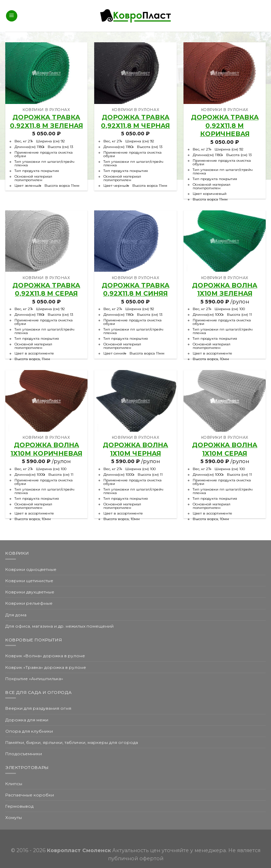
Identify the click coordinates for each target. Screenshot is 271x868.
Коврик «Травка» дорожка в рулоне (46, 667)
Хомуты (14, 817)
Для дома (16, 615)
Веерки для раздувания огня (38, 708)
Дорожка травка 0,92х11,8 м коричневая (225, 126)
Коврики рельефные (29, 603)
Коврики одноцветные (31, 569)
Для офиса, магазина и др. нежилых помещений (59, 626)
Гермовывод (19, 806)
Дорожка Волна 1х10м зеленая (225, 290)
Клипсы (14, 784)
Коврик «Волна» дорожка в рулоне (45, 656)
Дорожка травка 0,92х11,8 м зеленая (46, 121)
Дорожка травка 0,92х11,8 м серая (46, 290)
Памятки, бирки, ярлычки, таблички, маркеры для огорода (72, 742)
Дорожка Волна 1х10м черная (135, 449)
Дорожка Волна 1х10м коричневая (46, 449)
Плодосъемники (24, 754)
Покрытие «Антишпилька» (34, 679)
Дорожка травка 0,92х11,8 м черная (135, 121)
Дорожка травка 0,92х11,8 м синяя (135, 290)
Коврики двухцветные (30, 592)
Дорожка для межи (27, 720)
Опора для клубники (29, 731)
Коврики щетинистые (29, 581)
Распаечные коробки (30, 795)
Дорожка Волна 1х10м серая (225, 449)
